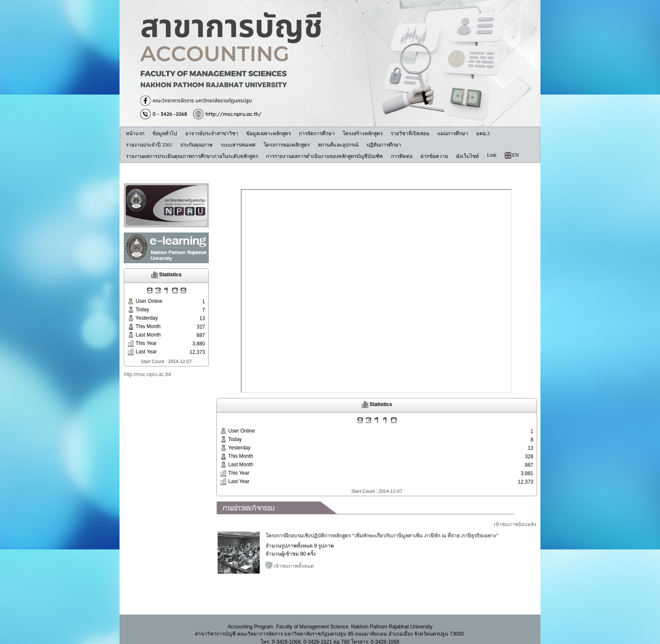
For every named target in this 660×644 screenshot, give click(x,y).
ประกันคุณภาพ (196, 145)
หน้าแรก (135, 134)
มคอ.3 (483, 134)
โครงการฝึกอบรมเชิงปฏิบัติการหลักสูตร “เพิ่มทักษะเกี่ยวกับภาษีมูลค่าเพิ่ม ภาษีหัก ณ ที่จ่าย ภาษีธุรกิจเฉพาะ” (382, 538)
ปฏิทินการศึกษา (384, 145)
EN (512, 155)
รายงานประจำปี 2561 (149, 145)
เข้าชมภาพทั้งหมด (290, 569)
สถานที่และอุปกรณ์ (338, 145)
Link (492, 155)
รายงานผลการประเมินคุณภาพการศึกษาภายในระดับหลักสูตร (192, 156)
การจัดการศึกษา (317, 134)
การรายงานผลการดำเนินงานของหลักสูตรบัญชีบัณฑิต (325, 156)
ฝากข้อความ (434, 156)
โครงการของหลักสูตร (287, 145)
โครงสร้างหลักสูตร (363, 134)
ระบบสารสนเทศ (238, 145)
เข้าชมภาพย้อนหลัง (515, 527)
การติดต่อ (402, 156)
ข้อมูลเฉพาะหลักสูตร (269, 134)
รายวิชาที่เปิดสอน (410, 134)
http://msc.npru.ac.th (147, 374)
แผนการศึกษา (453, 134)
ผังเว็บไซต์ (468, 156)
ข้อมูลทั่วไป (165, 134)
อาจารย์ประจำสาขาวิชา (212, 134)
